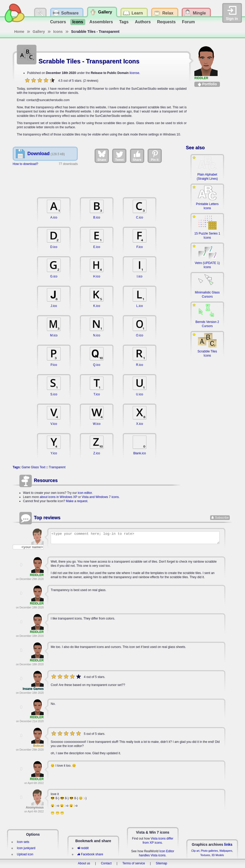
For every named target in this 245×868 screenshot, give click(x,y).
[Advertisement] (97, 180)
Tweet (119, 156)
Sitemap (162, 863)
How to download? (25, 164)
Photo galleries (209, 851)
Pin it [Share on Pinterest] (155, 156)
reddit (83, 848)
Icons (78, 22)
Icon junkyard (26, 848)
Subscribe (222, 518)
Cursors (58, 22)
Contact (106, 863)
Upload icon (25, 854)
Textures (205, 855)
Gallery (39, 32)
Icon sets (23, 842)
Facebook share (90, 854)
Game (26, 467)
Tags (124, 22)
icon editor (85, 493)
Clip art (195, 851)
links (228, 844)
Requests (166, 22)
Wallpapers (226, 851)
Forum (188, 22)
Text (42, 467)
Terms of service (134, 863)
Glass (35, 467)
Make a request (77, 501)
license (134, 73)
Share (102, 156)
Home (19, 32)
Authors (143, 22)
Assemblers (101, 22)
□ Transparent (56, 467)
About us (84, 863)
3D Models (218, 855)
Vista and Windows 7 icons (100, 497)
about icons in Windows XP (59, 497)
